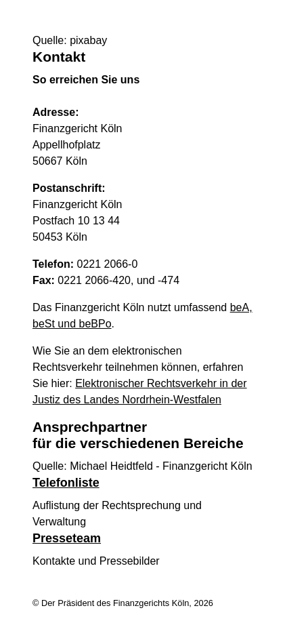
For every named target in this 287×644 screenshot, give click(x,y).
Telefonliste (66, 483)
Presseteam (67, 538)
